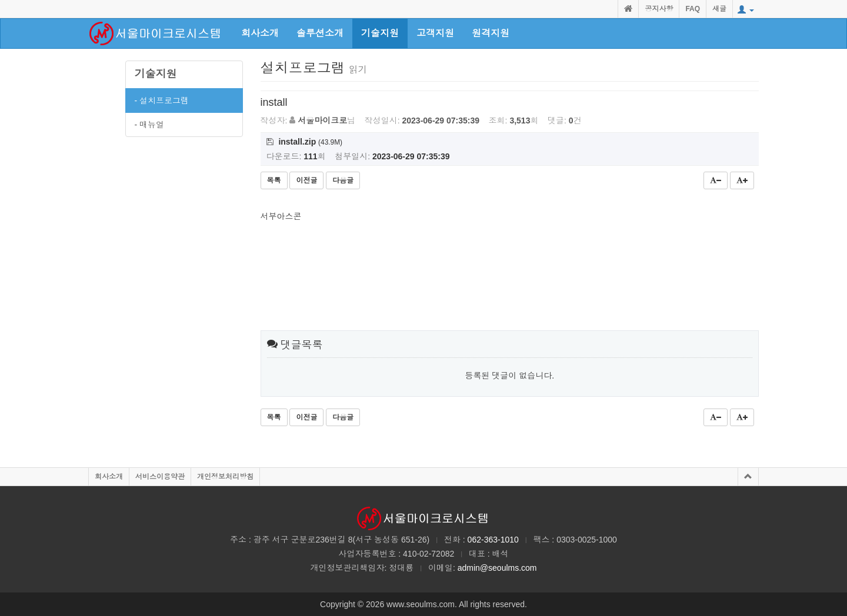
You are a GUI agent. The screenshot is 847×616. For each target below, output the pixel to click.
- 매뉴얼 (150, 125)
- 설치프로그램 (162, 101)
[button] (746, 10)
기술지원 (156, 74)
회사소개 (109, 477)
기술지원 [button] (380, 33)
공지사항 (659, 9)
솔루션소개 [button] (320, 33)
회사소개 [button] (260, 33)
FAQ (693, 9)
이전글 (306, 180)
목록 (274, 180)
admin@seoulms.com (497, 568)
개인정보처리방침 (225, 477)
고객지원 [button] (435, 33)
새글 (719, 9)
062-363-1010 (493, 540)
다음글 (343, 180)
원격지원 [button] (491, 33)
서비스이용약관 (160, 477)
